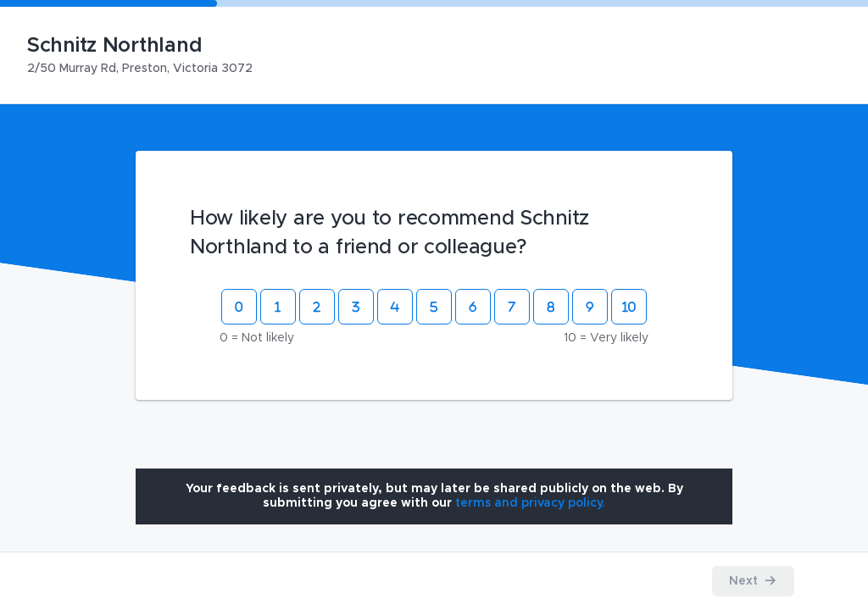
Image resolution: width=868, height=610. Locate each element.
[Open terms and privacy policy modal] (530, 503)
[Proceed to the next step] (754, 581)
